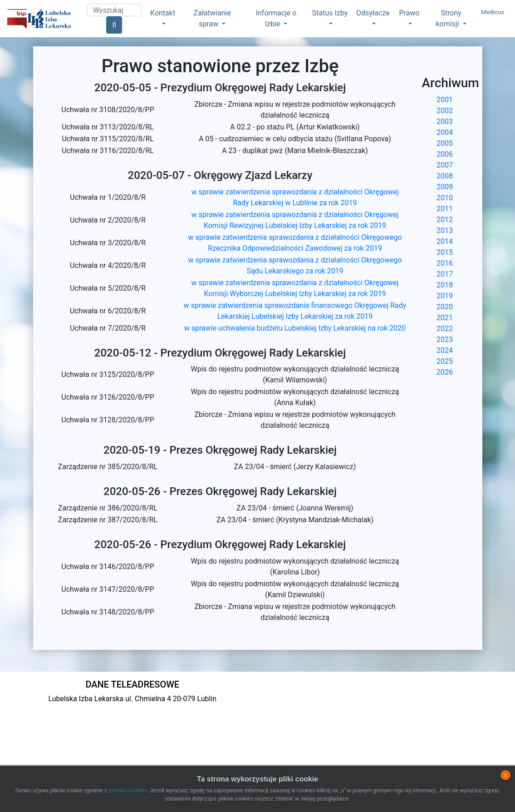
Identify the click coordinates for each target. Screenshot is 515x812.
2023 (445, 339)
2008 (445, 176)
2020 (445, 307)
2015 (445, 252)
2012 (445, 220)
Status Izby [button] (330, 13)
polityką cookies (128, 791)
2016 (445, 263)
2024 (445, 350)
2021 (445, 318)
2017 (445, 274)
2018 (445, 285)
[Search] (114, 10)
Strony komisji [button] (449, 18)
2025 (445, 361)
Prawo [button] (410, 13)
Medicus (493, 12)
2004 (445, 132)
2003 (445, 121)
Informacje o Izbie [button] (276, 18)
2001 (445, 100)
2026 (445, 372)
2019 (445, 296)
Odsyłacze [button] (373, 13)
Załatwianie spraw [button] (212, 18)
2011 (445, 209)
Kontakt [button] (163, 13)
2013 (445, 230)
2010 (445, 198)
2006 (445, 154)
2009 (445, 187)
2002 (445, 111)
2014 (445, 241)
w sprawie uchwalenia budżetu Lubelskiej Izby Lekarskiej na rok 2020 (295, 328)
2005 (445, 143)
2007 (445, 165)
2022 (445, 329)
